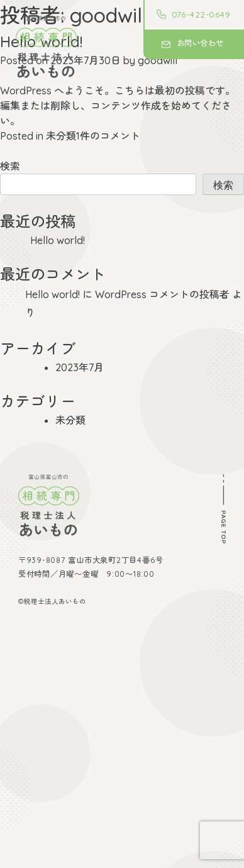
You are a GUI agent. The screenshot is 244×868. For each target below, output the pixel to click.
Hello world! (58, 240)
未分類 (61, 136)
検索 (10, 166)
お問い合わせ (200, 43)
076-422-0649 (201, 14)
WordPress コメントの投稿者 (162, 294)
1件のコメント (108, 136)
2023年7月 (80, 367)
